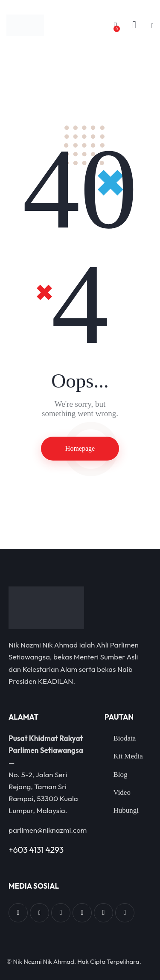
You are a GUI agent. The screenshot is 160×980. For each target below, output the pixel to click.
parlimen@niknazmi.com (48, 830)
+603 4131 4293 (36, 850)
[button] (152, 25)
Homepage (80, 448)
